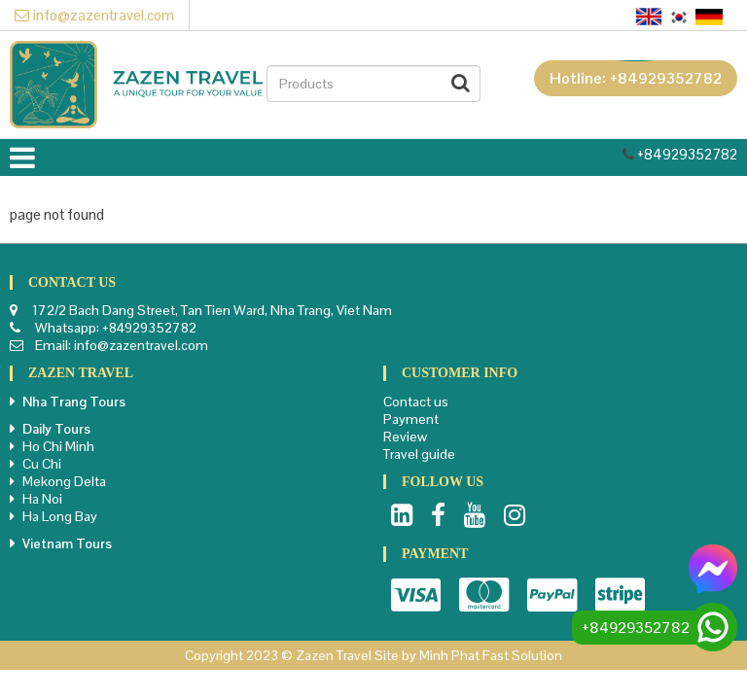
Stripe (620, 595)
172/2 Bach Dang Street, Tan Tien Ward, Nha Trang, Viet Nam (212, 310)
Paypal (552, 595)
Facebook (438, 515)
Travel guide (419, 454)
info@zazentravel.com (94, 15)
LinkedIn (402, 515)
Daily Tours (56, 429)
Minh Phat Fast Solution (491, 655)
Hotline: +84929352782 (636, 78)
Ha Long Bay (60, 516)
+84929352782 (687, 154)
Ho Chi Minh (58, 446)
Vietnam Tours (67, 543)
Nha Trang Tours (74, 402)
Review (405, 437)
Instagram (515, 515)
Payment (411, 419)
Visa (416, 595)
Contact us (416, 402)
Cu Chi (42, 464)
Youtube (475, 515)
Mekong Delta (64, 481)
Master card (484, 595)
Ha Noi (42, 499)
